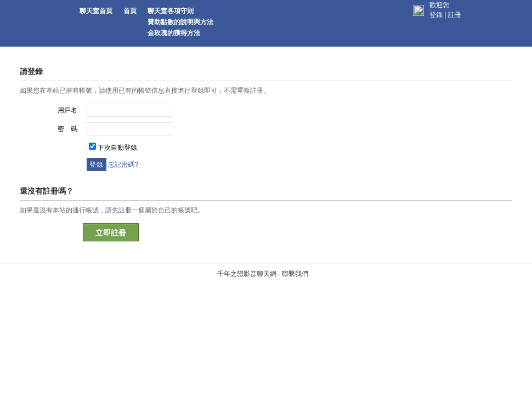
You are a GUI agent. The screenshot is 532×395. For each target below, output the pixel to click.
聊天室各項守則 (171, 11)
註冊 (455, 15)
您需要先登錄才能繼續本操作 (170, 115)
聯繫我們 (291, 221)
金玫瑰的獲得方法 (174, 33)
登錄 (436, 15)
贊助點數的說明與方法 (180, 22)
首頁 (130, 11)
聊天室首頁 (96, 11)
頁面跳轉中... (394, 154)
